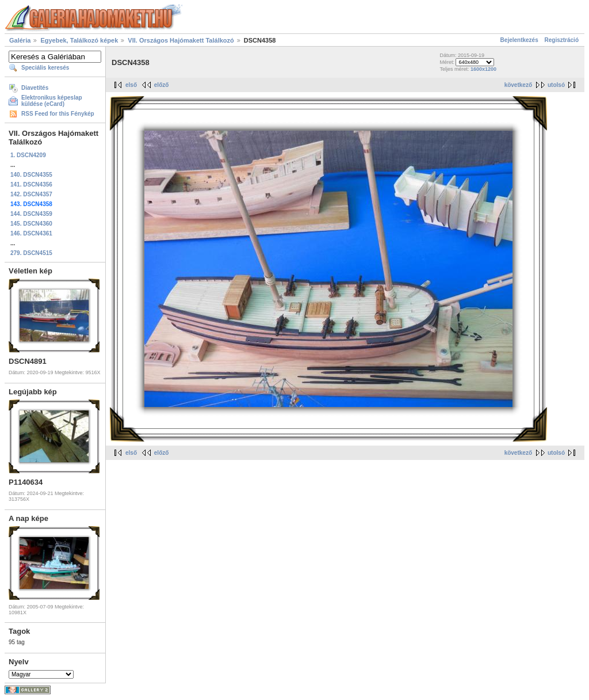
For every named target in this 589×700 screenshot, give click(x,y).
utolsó (556, 85)
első (131, 85)
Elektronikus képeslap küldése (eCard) (52, 101)
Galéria (20, 40)
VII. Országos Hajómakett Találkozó (181, 40)
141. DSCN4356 (31, 184)
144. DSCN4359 (31, 214)
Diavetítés (35, 88)
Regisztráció (562, 40)
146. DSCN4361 (31, 233)
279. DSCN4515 (31, 253)
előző (162, 85)
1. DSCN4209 (28, 155)
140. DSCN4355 (31, 175)
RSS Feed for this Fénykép (58, 114)
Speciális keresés (45, 68)
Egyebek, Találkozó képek (79, 40)
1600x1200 (483, 69)
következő (518, 85)
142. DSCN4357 (31, 194)
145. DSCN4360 (31, 224)
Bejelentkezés (519, 40)
